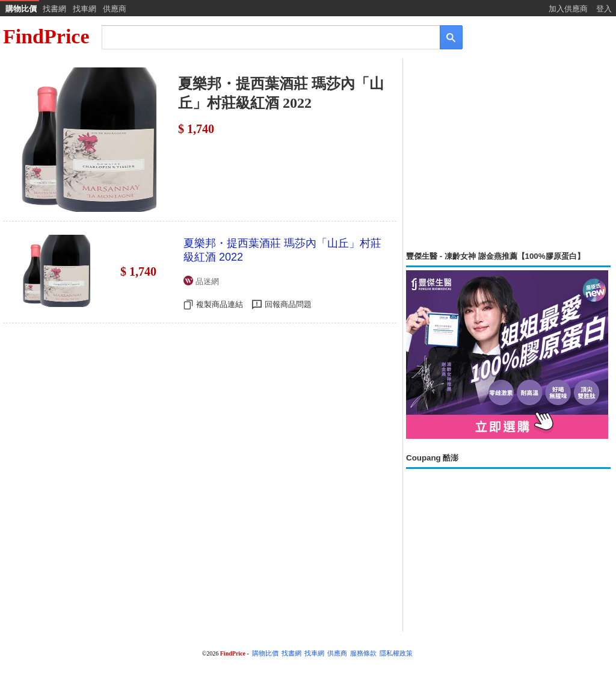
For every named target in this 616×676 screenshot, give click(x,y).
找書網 (54, 9)
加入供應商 (568, 9)
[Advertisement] (508, 155)
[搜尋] (263, 36)
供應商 (115, 9)
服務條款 (363, 653)
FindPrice (46, 36)
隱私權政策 (396, 653)
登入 (604, 9)
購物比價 (21, 9)
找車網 (85, 9)
